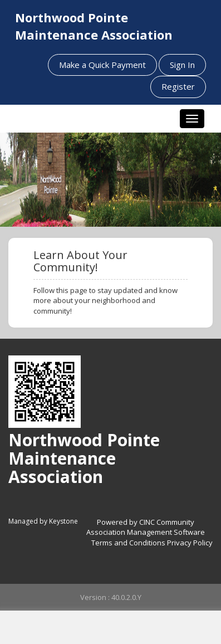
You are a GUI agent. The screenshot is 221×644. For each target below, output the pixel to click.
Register (178, 86)
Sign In (182, 65)
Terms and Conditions (128, 543)
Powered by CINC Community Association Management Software (146, 527)
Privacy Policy (190, 543)
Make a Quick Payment (102, 65)
